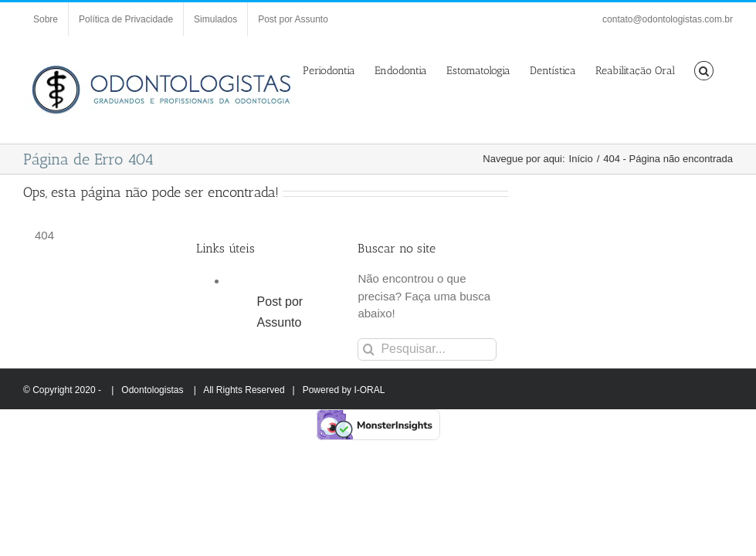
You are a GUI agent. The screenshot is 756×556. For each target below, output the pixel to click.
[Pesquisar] (369, 349)
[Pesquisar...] (427, 349)
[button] (704, 69)
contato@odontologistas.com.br (668, 19)
